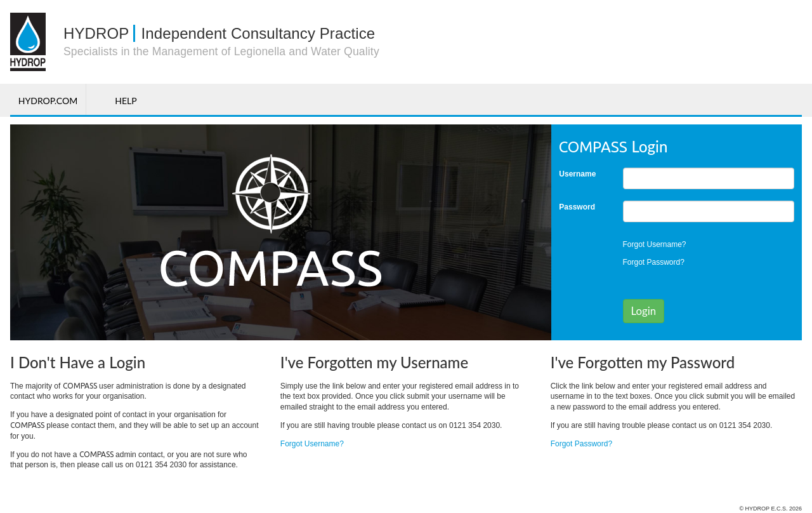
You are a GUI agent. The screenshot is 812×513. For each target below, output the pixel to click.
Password (577, 207)
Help (126, 101)
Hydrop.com (48, 101)
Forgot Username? (655, 244)
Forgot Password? (654, 262)
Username (577, 174)
